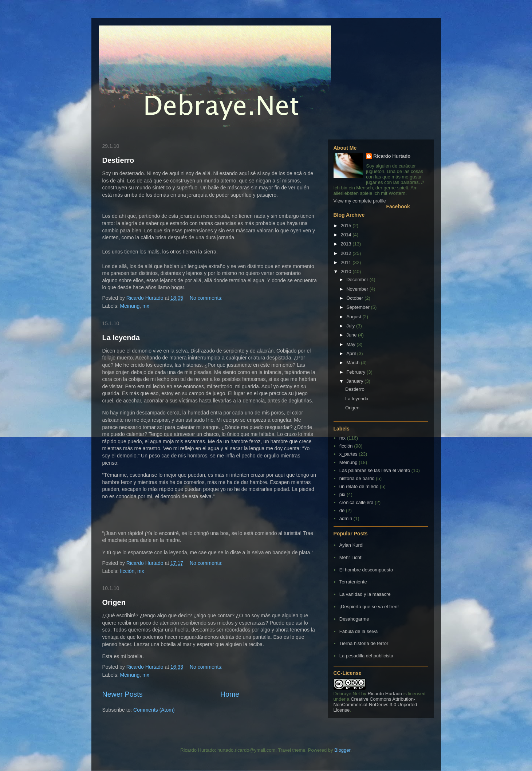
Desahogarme (354, 619)
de (342, 510)
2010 (347, 272)
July (351, 326)
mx (146, 306)
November (358, 289)
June (352, 335)
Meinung (130, 306)
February (356, 372)
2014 (347, 235)
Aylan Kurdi (351, 545)
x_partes (348, 454)
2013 (347, 244)
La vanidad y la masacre (365, 594)
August (354, 317)
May (351, 344)
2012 (347, 253)
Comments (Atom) (154, 710)
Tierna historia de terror (364, 643)
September (358, 307)
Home (230, 694)
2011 (347, 262)
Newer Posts (123, 694)
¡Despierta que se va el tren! (369, 607)
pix (342, 494)
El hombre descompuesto (366, 570)
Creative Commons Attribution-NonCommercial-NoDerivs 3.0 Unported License (375, 705)
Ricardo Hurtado (392, 156)
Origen (114, 602)
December (358, 280)
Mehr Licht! (351, 557)
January (355, 381)
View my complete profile (360, 201)
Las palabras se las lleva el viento (375, 470)
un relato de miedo (359, 486)
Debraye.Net (347, 694)
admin (346, 518)
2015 (347, 226)
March (354, 363)
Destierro (118, 160)
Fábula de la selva (359, 631)
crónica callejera (356, 502)
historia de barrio (357, 478)
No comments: (207, 298)
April (352, 353)
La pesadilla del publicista (366, 656)
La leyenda (121, 338)
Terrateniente (353, 582)
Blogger (342, 750)
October (355, 298)
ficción (127, 571)
